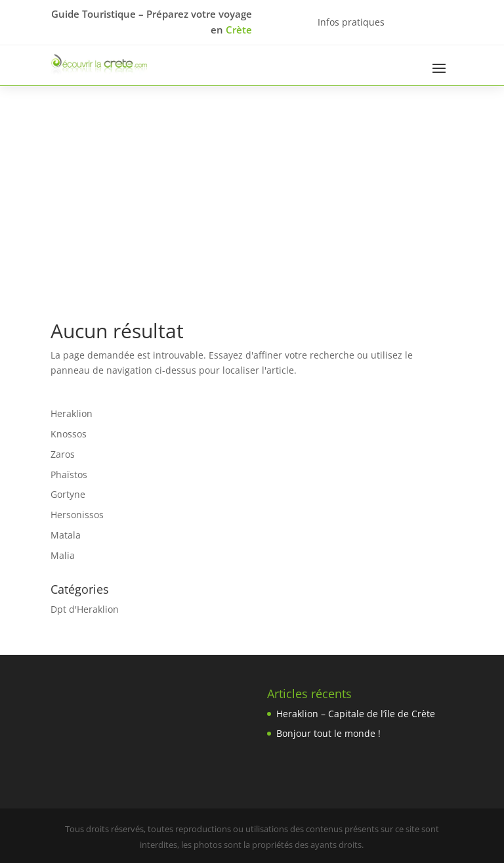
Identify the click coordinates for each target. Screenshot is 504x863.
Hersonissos (77, 515)
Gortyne (68, 494)
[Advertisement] (252, 185)
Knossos (69, 434)
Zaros (63, 454)
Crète (239, 30)
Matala (66, 535)
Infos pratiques (351, 22)
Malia (63, 555)
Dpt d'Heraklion (85, 609)
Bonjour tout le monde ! (328, 733)
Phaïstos (69, 475)
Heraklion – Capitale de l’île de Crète (356, 714)
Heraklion (72, 413)
